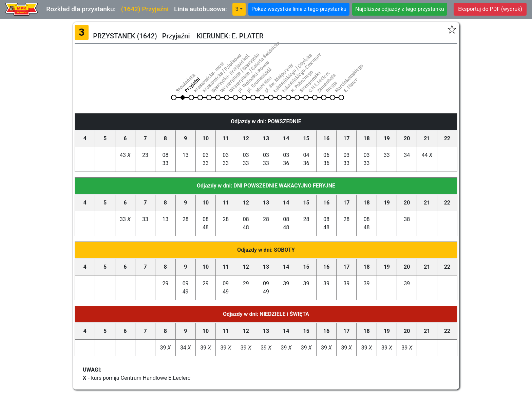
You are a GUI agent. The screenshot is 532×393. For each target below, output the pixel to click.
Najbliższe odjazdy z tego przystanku (400, 9)
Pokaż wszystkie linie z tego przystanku (299, 9)
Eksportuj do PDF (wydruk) (490, 9)
